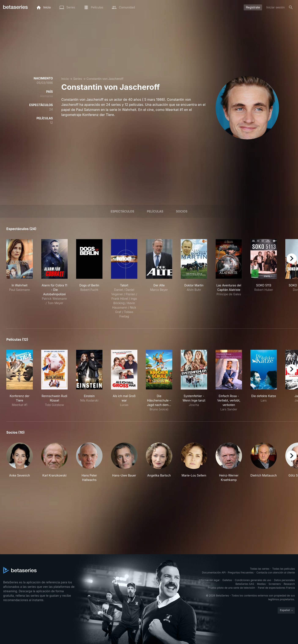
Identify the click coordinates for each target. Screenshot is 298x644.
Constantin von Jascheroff (105, 79)
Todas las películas (284, 569)
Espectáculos (122, 211)
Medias (261, 584)
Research (289, 584)
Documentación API (214, 573)
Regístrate (253, 7)
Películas (155, 211)
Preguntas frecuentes (241, 573)
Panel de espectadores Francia (276, 588)
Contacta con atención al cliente (276, 573)
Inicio (65, 79)
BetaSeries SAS (245, 584)
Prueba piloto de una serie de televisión (231, 588)
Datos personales (284, 580)
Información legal (209, 580)
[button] (20, 462)
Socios (182, 211)
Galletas (227, 580)
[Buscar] (291, 7)
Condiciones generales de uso (253, 580)
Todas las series (260, 569)
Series (78, 79)
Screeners (275, 584)
